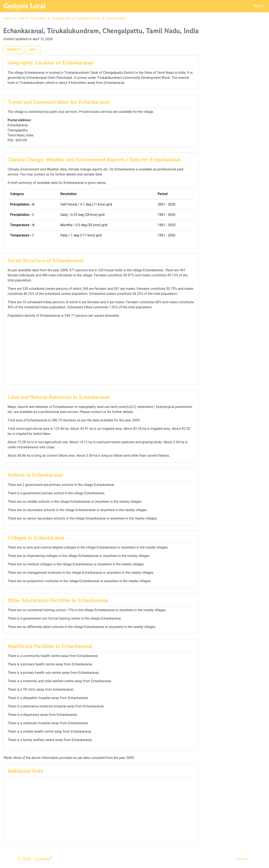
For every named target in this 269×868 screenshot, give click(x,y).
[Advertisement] (101, 351)
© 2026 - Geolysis (35, 859)
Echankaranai (116, 18)
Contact (242, 859)
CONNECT (14, 50)
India (21, 18)
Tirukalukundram (88, 18)
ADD (32, 50)
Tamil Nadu (38, 18)
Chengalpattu (61, 18)
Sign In (259, 6)
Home (8, 18)
